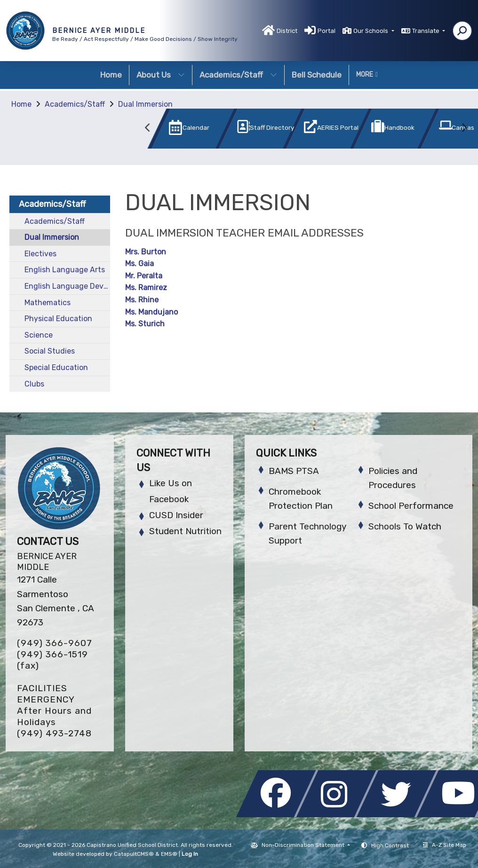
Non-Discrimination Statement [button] (304, 845)
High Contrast (390, 845)
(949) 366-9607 (55, 643)
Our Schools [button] (371, 31)
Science (39, 335)
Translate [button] (426, 31)
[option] (177, 130)
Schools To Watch (405, 526)
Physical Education (58, 319)
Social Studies (50, 351)
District (287, 31)
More (367, 75)
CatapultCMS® (134, 854)
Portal (327, 31)
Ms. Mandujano (151, 312)
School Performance (411, 506)
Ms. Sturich (145, 324)
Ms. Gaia (139, 264)
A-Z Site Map (445, 845)
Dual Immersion (145, 104)
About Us (161, 75)
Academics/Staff (238, 75)
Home (111, 75)
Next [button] (464, 128)
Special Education (56, 367)
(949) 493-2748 (54, 733)
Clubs (34, 384)
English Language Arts (65, 270)
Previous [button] (148, 128)
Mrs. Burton (146, 252)
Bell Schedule (317, 75)
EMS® (169, 854)
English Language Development (67, 286)
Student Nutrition (185, 531)
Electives (40, 254)
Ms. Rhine (142, 300)
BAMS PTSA (294, 471)
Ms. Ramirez (146, 288)
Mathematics (48, 303)
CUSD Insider (176, 515)
